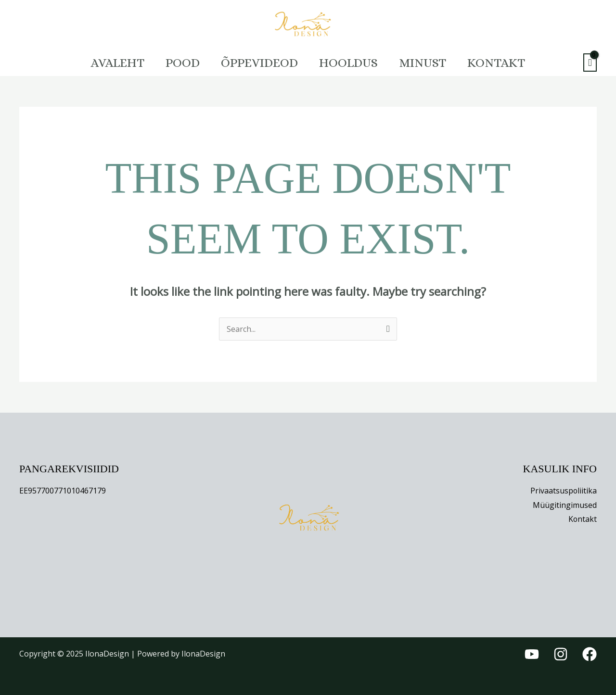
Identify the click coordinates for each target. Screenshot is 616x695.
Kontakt (506, 63)
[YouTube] (532, 654)
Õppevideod (257, 63)
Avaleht (108, 63)
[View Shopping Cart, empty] (590, 63)
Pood (177, 63)
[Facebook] (590, 654)
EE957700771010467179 (63, 491)
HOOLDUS (350, 63)
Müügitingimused (565, 505)
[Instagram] (561, 654)
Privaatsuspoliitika (563, 491)
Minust (428, 63)
